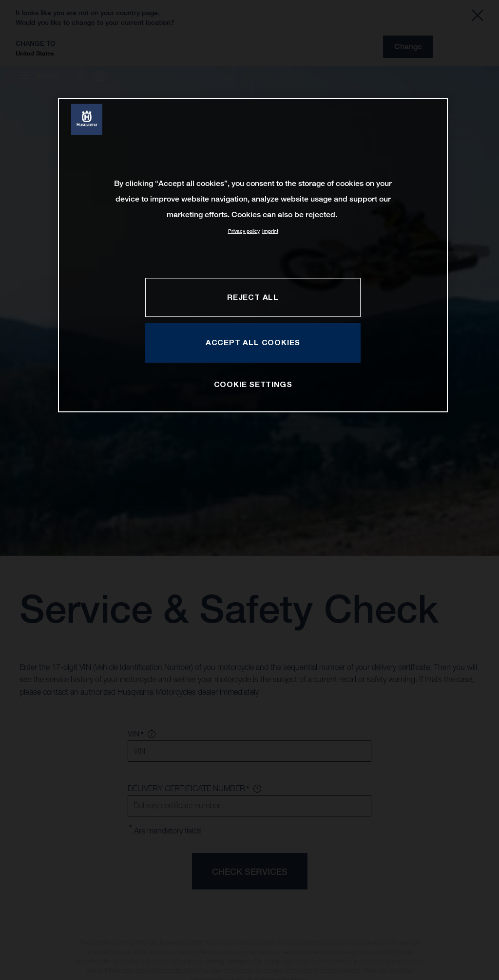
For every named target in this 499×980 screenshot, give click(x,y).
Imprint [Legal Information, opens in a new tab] (270, 231)
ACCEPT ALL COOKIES (253, 342)
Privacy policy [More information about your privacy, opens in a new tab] (244, 231)
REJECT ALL (253, 297)
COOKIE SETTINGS (253, 384)
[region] (253, 255)
